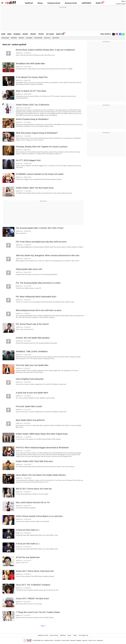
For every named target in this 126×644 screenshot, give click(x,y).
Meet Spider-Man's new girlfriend (30, 420)
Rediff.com (40, 640)
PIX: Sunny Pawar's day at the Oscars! (32, 324)
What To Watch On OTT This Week (31, 91)
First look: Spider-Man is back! (29, 406)
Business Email (71, 3)
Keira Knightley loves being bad (30, 379)
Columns (29, 38)
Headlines (5, 38)
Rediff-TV (100, 3)
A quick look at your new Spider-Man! (32, 393)
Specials (47, 38)
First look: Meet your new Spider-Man (32, 365)
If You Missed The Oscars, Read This (32, 77)
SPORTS (41, 34)
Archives (56, 38)
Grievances (100, 640)
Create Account (121, 4)
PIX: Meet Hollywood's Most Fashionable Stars (36, 297)
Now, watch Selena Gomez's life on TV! (33, 503)
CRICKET (33, 34)
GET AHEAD (50, 34)
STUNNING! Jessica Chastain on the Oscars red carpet (40, 174)
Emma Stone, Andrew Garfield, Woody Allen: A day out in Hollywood (45, 50)
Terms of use (92, 640)
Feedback (79, 640)
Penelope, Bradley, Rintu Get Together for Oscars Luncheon (42, 147)
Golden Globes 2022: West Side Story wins (34, 461)
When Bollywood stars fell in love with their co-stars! (39, 310)
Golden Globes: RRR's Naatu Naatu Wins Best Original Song (42, 434)
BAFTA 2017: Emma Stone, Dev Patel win (34, 489)
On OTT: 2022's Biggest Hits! (28, 160)
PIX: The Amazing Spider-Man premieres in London (38, 283)
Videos (75, 635)
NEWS (9, 34)
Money (40, 3)
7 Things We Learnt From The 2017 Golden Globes (38, 612)
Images (21, 38)
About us (85, 640)
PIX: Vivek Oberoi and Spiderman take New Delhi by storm (41, 242)
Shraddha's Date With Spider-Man (30, 64)
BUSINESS (17, 34)
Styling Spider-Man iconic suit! (29, 269)
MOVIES (25, 34)
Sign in (123, 1)
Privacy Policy (65, 640)
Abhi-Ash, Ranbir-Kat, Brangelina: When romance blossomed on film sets (48, 255)
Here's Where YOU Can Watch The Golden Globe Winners (41, 475)
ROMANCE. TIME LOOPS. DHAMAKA (32, 352)
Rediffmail (29, 3)
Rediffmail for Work (43, 635)
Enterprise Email (54, 3)
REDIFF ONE (60, 34)
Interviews (38, 38)
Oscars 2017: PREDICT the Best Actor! (32, 599)
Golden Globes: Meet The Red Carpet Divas (35, 188)
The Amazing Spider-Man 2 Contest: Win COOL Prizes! (40, 228)
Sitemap (73, 640)
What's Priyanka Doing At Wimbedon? (32, 119)
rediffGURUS (86, 3)
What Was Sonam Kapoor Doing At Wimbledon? (37, 133)
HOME (3, 34)
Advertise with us (49, 640)
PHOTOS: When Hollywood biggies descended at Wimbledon (42, 448)
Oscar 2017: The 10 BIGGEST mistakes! (33, 585)
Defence (14, 38)
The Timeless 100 (83, 635)
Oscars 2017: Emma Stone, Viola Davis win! (35, 571)
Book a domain (54, 635)
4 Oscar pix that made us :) (28, 530)
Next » (43, 626)
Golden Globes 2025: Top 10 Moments (33, 105)
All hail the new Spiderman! (28, 557)
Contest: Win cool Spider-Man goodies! (33, 338)
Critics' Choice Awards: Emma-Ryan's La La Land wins (39, 516)
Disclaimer (58, 640)
